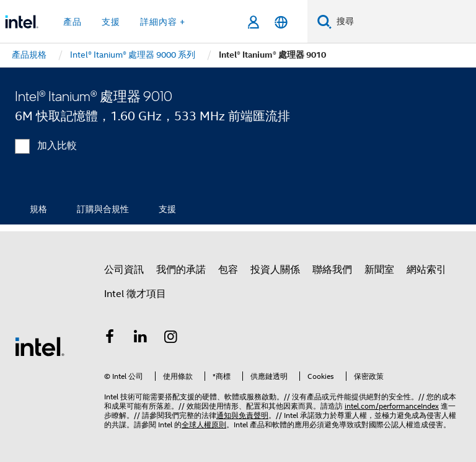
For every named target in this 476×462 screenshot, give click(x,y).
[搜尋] (324, 21)
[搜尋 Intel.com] (404, 22)
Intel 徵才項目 (135, 294)
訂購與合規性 (103, 209)
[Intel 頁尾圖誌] (40, 346)
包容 (228, 270)
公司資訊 (124, 270)
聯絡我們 (332, 270)
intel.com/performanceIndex (392, 406)
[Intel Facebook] (110, 339)
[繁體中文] (281, 22)
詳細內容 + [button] (163, 22)
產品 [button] (73, 22)
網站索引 (426, 270)
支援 (167, 209)
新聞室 (379, 270)
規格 (38, 209)
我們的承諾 (181, 270)
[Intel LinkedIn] (141, 339)
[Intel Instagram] (171, 339)
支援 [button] (111, 22)
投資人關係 (275, 270)
